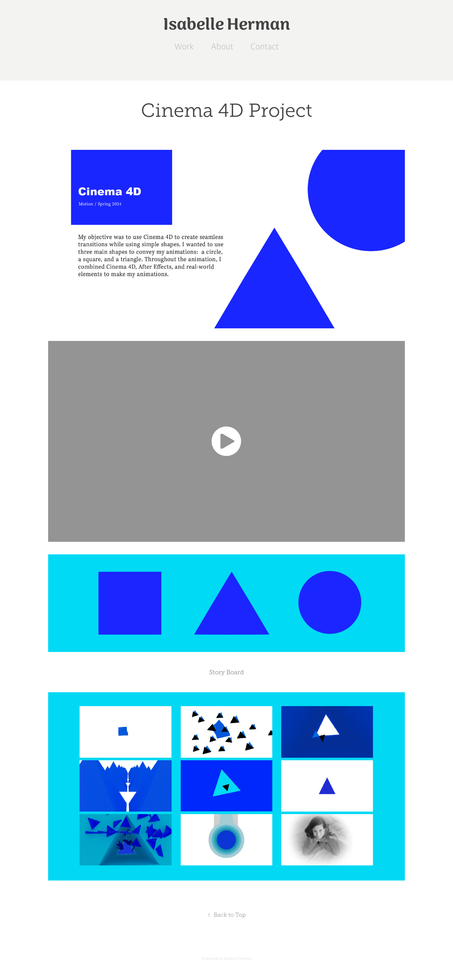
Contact (265, 46)
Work (184, 46)
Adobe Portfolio (238, 959)
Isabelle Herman (227, 25)
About (222, 46)
